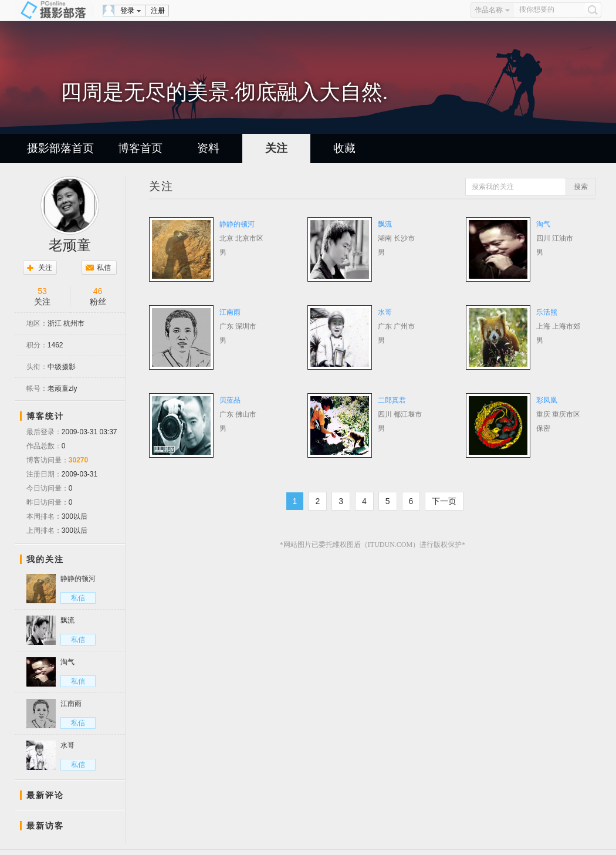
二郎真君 (392, 400)
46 (98, 291)
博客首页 (140, 148)
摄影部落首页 (60, 148)
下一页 (444, 501)
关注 (276, 148)
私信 (104, 268)
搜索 (581, 187)
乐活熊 (547, 312)
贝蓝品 (230, 400)
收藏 (344, 148)
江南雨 (230, 312)
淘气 (543, 224)
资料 (208, 148)
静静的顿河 (237, 224)
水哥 (385, 312)
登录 (127, 11)
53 (42, 291)
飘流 (385, 224)
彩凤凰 (547, 400)
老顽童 (70, 245)
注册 (158, 11)
